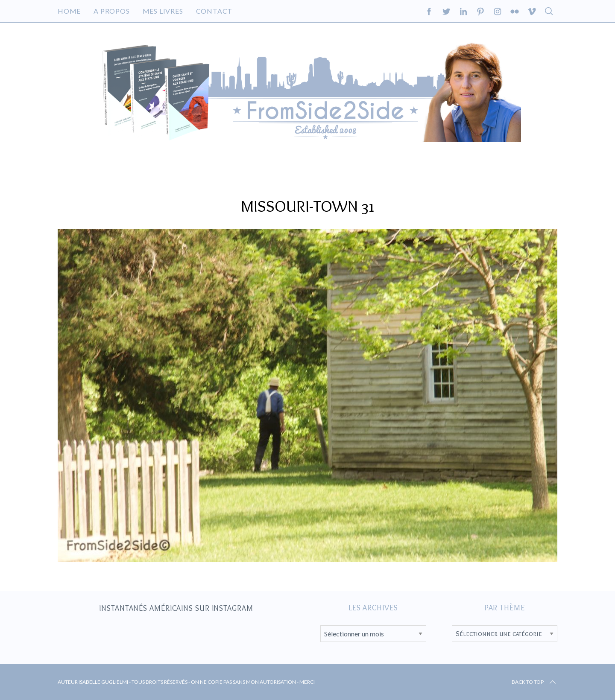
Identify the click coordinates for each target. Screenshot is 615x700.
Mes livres (163, 11)
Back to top (534, 682)
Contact (214, 11)
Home (69, 11)
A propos (111, 11)
